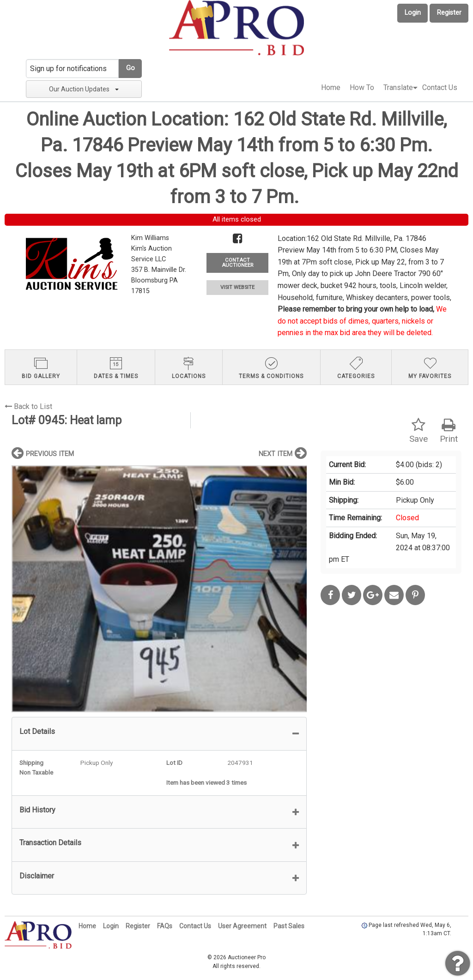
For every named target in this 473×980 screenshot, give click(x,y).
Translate (398, 87)
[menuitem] (331, 88)
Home (331, 87)
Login (413, 13)
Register (449, 13)
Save (418, 431)
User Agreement (242, 926)
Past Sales (289, 926)
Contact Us (440, 87)
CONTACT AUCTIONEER (237, 263)
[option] (159, 589)
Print (449, 431)
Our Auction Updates (84, 89)
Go (130, 68)
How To (362, 87)
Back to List (28, 406)
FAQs (165, 926)
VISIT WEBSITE (237, 287)
